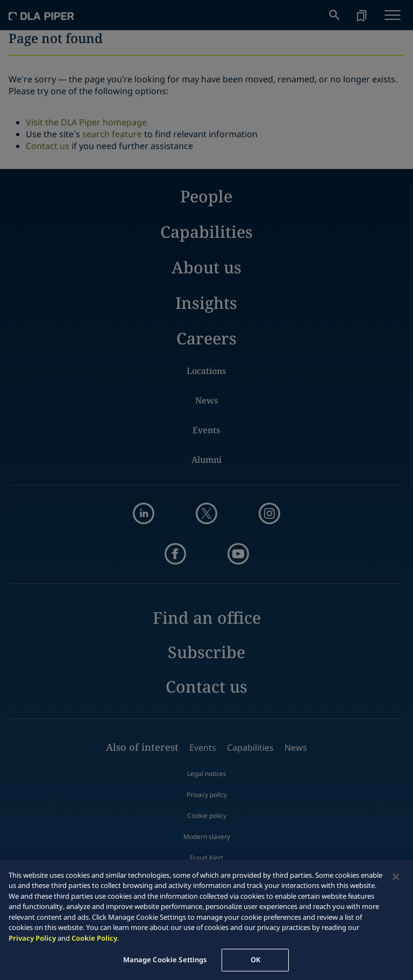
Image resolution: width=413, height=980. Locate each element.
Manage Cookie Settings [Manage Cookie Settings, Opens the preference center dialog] (165, 960)
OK (255, 960)
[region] (206, 920)
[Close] (396, 877)
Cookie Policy (94, 938)
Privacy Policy (32, 938)
